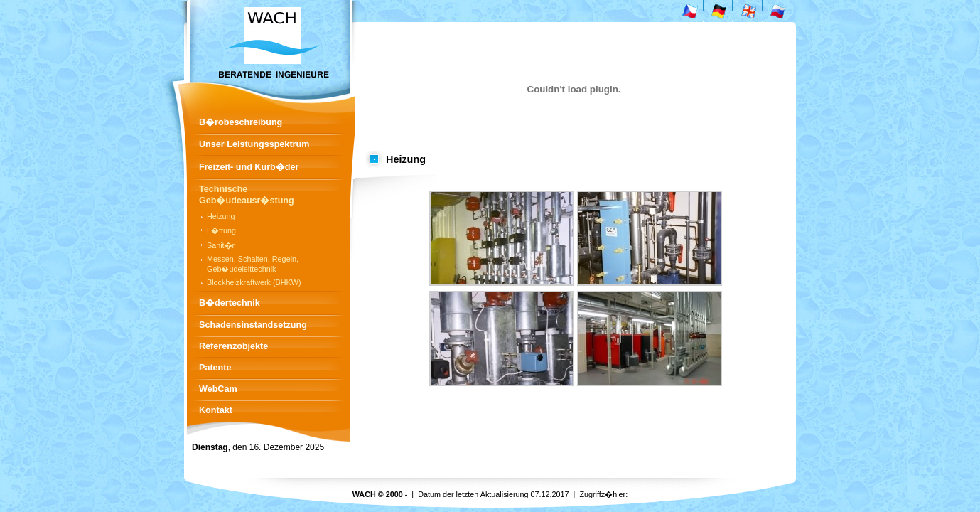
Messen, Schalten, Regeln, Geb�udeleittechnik (253, 264)
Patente (215, 368)
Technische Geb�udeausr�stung (247, 195)
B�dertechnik (230, 303)
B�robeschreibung (241, 122)
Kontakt (216, 410)
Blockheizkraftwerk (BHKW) (254, 282)
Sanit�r (221, 245)
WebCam (218, 389)
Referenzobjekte (233, 346)
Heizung (221, 216)
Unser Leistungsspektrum (254, 144)
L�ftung (221, 230)
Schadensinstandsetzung (253, 325)
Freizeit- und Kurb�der (249, 167)
